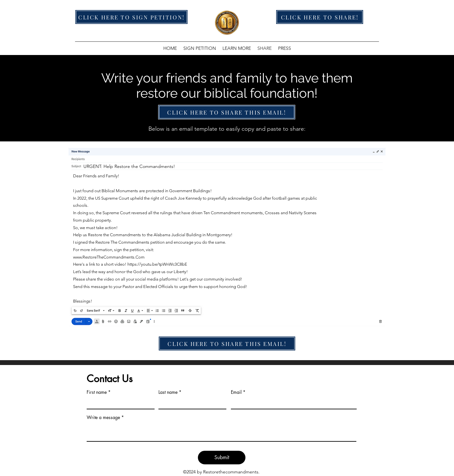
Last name (168, 392)
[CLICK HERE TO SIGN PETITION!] (131, 17)
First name (97, 392)
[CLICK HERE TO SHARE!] (320, 17)
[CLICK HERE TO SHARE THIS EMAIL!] (227, 112)
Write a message (103, 417)
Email (236, 392)
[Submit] (222, 458)
